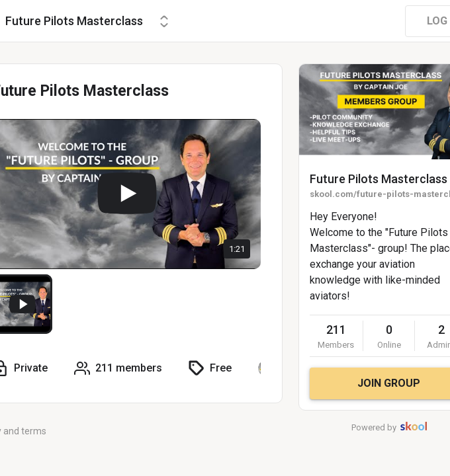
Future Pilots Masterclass (379, 179)
